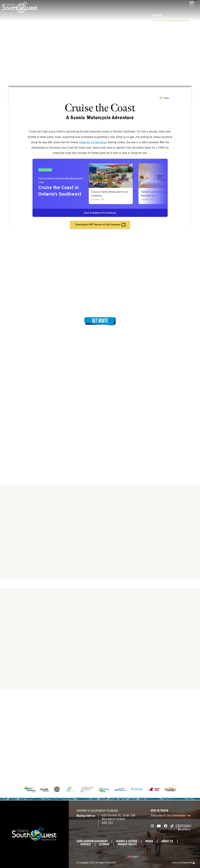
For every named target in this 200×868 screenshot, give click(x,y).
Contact (86, 845)
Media (149, 841)
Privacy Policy (127, 845)
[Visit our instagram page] (152, 826)
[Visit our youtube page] (159, 826)
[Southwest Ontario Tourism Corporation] (20, 7)
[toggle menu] (192, 4)
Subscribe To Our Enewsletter (170, 815)
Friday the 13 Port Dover (93, 142)
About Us (167, 841)
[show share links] (164, 98)
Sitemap (104, 845)
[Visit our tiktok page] (172, 826)
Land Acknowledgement (92, 841)
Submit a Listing (127, 841)
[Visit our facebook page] (166, 826)
